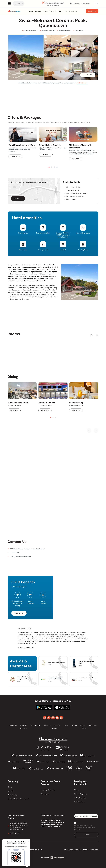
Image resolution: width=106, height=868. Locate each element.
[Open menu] (9, 4)
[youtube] (57, 718)
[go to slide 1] (49, 167)
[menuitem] (19, 4)
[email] (45, 718)
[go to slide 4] (57, 167)
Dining (52, 11)
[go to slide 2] (52, 167)
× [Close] (29, 841)
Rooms (45, 11)
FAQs (65, 11)
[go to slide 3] (54, 167)
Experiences (73, 11)
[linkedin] (61, 718)
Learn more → (82, 83)
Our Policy (25, 629)
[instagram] (53, 718)
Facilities (59, 11)
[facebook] (49, 718)
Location (38, 11)
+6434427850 (15, 553)
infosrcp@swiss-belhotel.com (20, 556)
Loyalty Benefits (86, 4)
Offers (31, 11)
